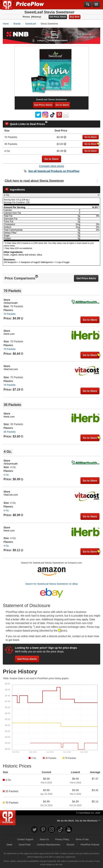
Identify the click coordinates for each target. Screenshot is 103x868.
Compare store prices (52, 166)
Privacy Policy (62, 839)
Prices (26, 17)
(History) (36, 17)
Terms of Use (82, 839)
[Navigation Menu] (96, 4)
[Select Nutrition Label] (52, 195)
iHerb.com (9, 334)
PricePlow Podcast (90, 845)
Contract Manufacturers (49, 845)
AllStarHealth (11, 303)
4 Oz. (6, 475)
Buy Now (75, 17)
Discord (70, 845)
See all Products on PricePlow (54, 171)
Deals (10, 845)
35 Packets (9, 432)
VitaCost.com (11, 369)
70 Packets (9, 314)
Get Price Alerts (58, 17)
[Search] (88, 4)
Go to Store (62, 105)
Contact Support (25, 839)
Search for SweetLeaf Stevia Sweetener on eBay (52, 584)
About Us (44, 839)
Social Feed (24, 845)
